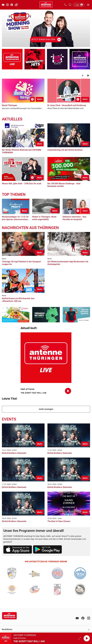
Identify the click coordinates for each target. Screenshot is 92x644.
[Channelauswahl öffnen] (70, 5)
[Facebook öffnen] (12, 5)
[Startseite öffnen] (46, 5)
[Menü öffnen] (88, 5)
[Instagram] (89, 618)
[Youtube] (77, 618)
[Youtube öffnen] (3, 5)
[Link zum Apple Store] (18, 550)
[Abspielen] (87, 638)
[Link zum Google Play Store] (47, 550)
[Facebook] (83, 618)
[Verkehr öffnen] (16, 5)
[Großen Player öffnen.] (80, 638)
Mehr (40, 99)
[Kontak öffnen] (65, 5)
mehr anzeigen (46, 409)
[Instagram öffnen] (7, 5)
